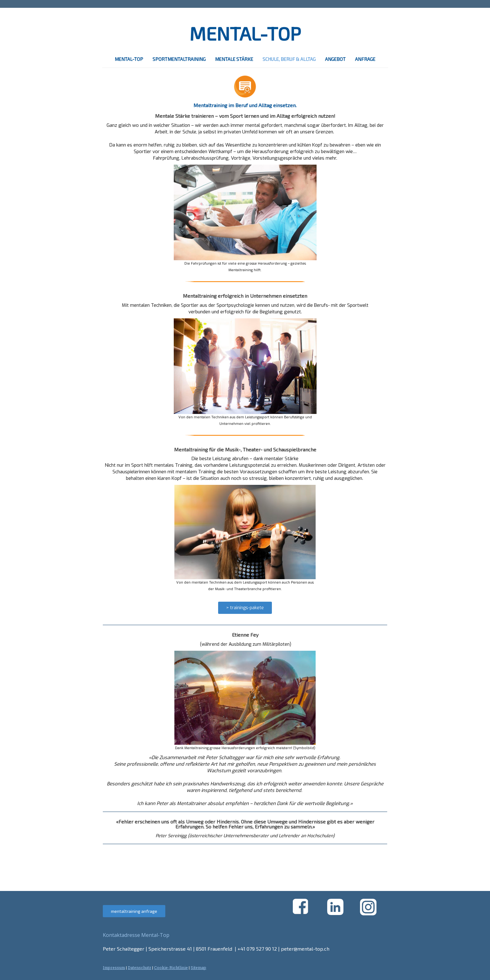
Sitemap (198, 968)
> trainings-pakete (245, 608)
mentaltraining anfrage (134, 911)
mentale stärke (234, 59)
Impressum (114, 968)
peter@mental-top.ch (305, 949)
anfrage (365, 59)
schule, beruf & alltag (289, 59)
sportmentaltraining (179, 59)
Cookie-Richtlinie (171, 968)
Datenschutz (140, 968)
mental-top (129, 59)
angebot (335, 59)
